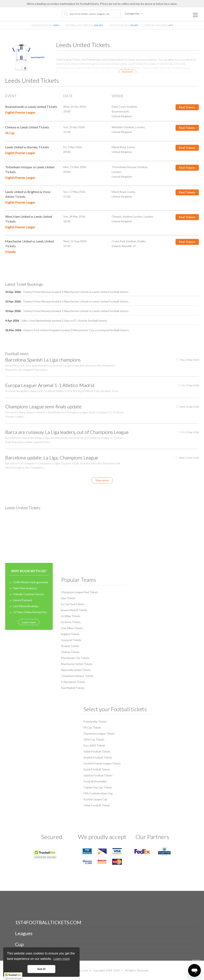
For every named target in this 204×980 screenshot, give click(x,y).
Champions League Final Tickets (80, 592)
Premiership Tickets (95, 722)
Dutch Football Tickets (97, 769)
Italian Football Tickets (97, 751)
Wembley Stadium (123, 127)
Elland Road (119, 147)
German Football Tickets (98, 775)
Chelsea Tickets (70, 652)
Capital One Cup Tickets (98, 787)
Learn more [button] (62, 959)
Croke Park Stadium (124, 241)
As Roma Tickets (71, 622)
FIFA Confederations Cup (98, 793)
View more (102, 480)
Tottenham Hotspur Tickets (77, 676)
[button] (13, 976)
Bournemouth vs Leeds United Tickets (31, 107)
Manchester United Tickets (77, 664)
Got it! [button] (41, 969)
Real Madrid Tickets (73, 688)
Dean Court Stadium (124, 107)
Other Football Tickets (97, 805)
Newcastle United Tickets (76, 670)
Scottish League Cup (95, 799)
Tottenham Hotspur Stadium (130, 167)
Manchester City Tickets (75, 658)
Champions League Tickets (99, 734)
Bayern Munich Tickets (74, 610)
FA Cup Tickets (92, 728)
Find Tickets (187, 107)
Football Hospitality (95, 781)
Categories (134, 13)
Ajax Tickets (68, 598)
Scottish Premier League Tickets (102, 763)
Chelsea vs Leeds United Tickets (27, 127)
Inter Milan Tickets (72, 628)
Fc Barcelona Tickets (73, 682)
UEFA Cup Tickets (94, 740)
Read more (128, 72)
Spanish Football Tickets (98, 757)
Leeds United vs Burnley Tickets (27, 147)
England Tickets (70, 634)
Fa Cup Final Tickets (73, 604)
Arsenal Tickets (70, 646)
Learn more (29, 622)
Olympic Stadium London (127, 216)
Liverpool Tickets (71, 640)
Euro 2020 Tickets (94, 746)
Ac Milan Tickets (71, 616)
